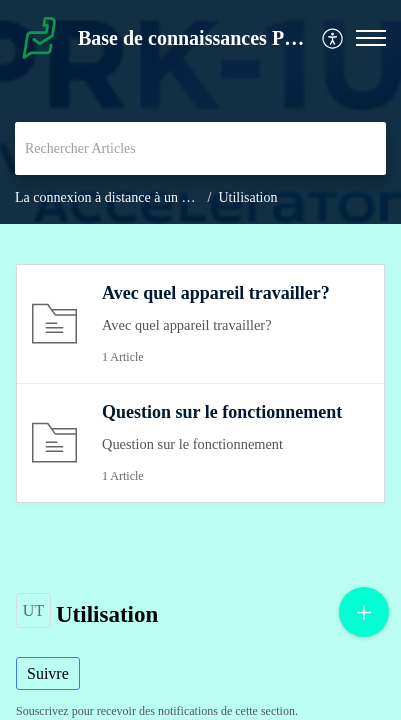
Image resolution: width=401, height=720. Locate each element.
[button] (333, 38)
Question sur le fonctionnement (222, 412)
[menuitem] (333, 38)
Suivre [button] (48, 673)
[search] (200, 148)
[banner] (200, 112)
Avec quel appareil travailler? (216, 293)
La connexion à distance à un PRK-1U (122, 197)
